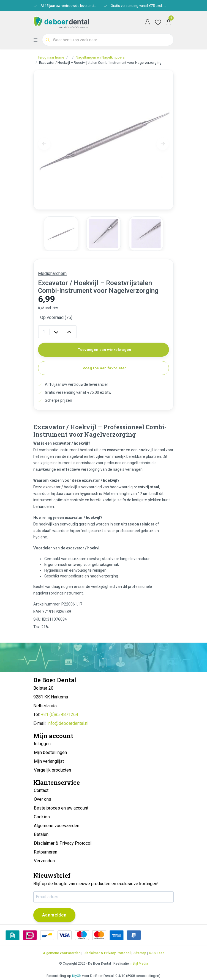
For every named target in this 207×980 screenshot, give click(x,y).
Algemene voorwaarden (62, 953)
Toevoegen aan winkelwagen (105, 349)
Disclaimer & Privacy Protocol (107, 953)
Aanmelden (54, 915)
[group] (61, 233)
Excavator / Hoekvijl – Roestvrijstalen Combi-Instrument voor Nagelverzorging (100, 63)
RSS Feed (157, 953)
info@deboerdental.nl (68, 723)
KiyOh (77, 976)
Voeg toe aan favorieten (105, 368)
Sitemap (140, 953)
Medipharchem (52, 273)
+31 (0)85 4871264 (60, 715)
